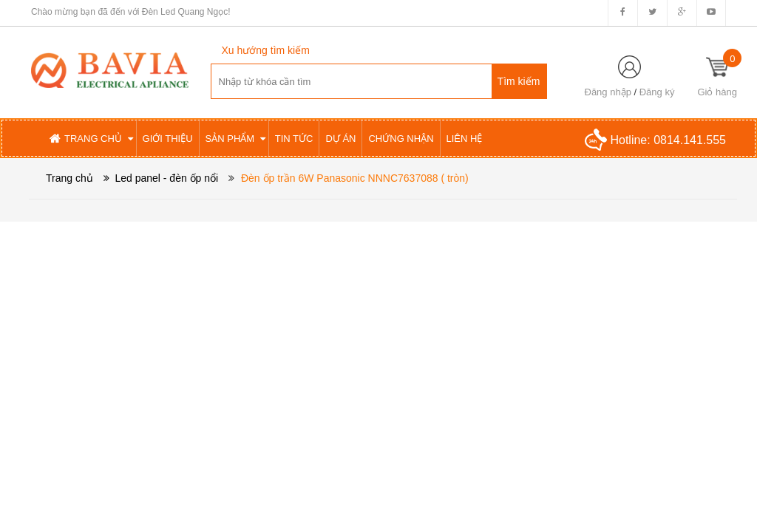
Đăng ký (657, 92)
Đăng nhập (608, 92)
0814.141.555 (690, 140)
